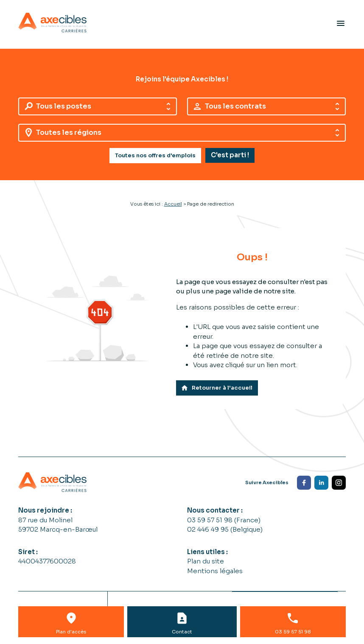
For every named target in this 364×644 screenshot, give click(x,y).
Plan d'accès (71, 632)
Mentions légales (215, 571)
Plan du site (206, 561)
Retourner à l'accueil (217, 388)
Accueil (173, 204)
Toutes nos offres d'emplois (155, 156)
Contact (182, 632)
